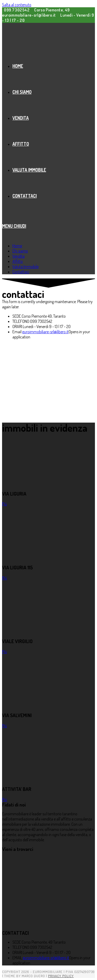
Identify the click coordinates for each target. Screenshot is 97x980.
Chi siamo (20, 251)
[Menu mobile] (14, 226)
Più (5, 504)
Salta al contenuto (17, 5)
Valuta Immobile (25, 266)
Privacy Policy (61, 976)
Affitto (18, 261)
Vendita (18, 256)
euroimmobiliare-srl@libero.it (45, 332)
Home (17, 246)
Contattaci (21, 272)
